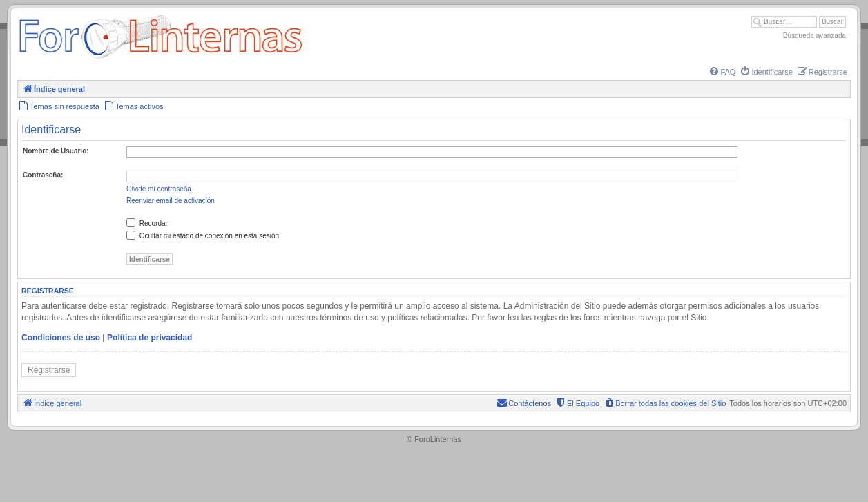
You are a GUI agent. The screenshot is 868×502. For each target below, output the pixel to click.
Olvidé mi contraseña (159, 189)
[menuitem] (722, 72)
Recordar (147, 223)
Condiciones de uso (61, 338)
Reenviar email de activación (171, 201)
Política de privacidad (150, 338)
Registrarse (49, 370)
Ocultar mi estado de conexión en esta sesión (203, 236)
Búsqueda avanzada (814, 36)
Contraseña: (43, 175)
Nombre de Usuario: (56, 151)
